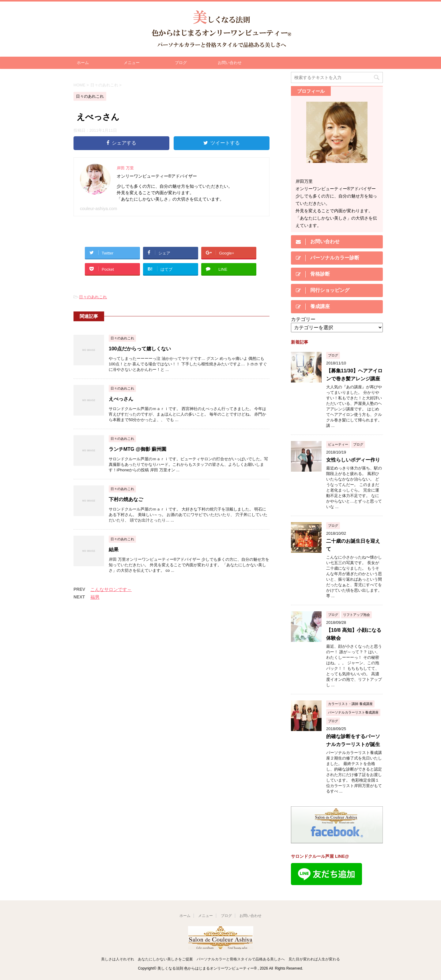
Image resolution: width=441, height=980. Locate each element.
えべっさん (121, 399)
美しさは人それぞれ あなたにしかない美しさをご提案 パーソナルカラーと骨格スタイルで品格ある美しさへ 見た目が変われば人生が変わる (221, 959)
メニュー (132, 63)
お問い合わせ (230, 63)
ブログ (181, 63)
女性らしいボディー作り (353, 460)
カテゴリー (303, 319)
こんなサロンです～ (111, 589)
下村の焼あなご (126, 499)
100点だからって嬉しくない (140, 349)
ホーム (83, 63)
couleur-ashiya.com (98, 209)
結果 (114, 550)
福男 (95, 597)
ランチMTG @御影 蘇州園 (138, 449)
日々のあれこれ (93, 297)
